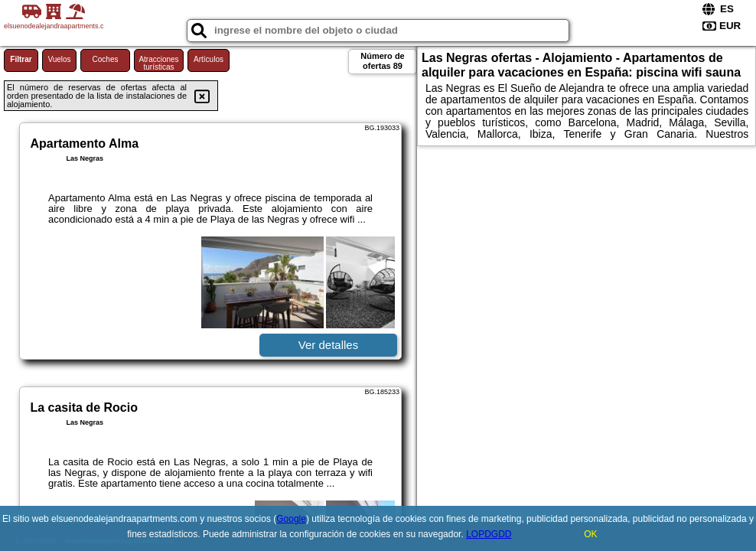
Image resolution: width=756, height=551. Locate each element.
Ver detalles (328, 345)
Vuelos (59, 59)
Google (291, 519)
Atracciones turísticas (158, 63)
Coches (106, 59)
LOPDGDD (489, 534)
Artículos (209, 59)
